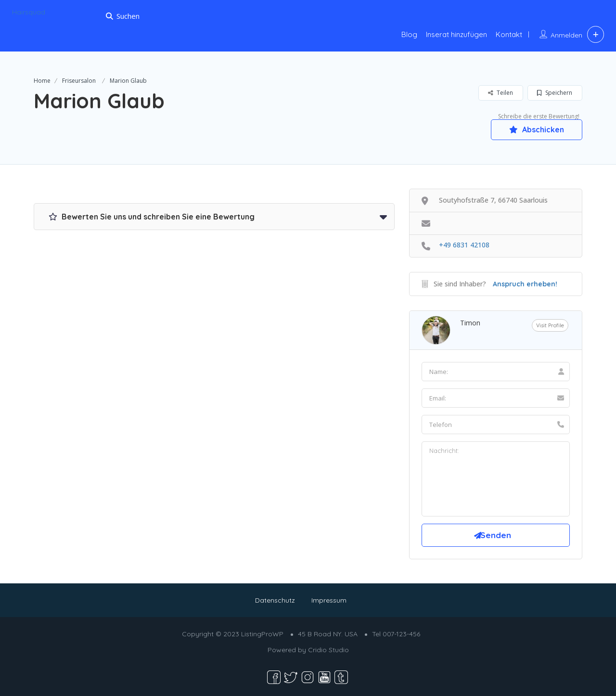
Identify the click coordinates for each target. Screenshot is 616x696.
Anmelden (566, 35)
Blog (409, 34)
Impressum (329, 600)
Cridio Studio (328, 650)
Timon (470, 323)
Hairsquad (29, 12)
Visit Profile (550, 325)
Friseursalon (79, 81)
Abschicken (537, 129)
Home (42, 81)
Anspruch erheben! (525, 284)
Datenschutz (275, 600)
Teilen (500, 93)
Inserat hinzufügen (456, 34)
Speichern (555, 93)
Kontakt (509, 34)
